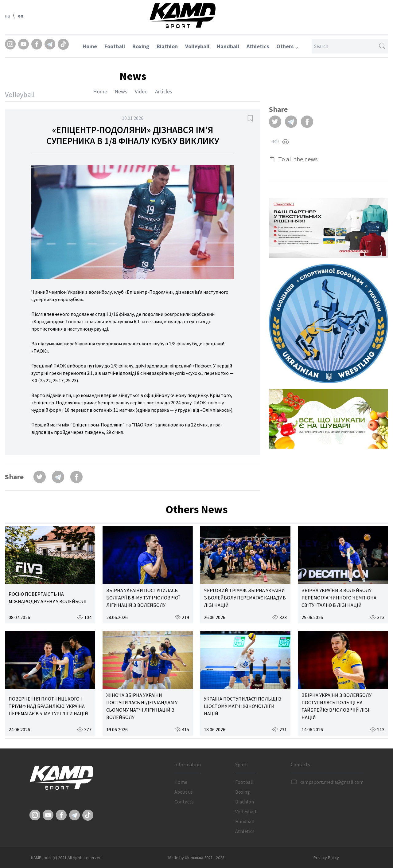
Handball (228, 46)
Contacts (184, 802)
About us (184, 792)
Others (287, 46)
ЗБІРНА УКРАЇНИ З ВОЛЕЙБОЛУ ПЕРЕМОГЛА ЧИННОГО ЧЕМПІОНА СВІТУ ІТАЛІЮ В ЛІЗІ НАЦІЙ (339, 598)
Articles (164, 91)
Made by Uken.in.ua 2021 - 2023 (196, 858)
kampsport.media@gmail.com (331, 782)
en (21, 16)
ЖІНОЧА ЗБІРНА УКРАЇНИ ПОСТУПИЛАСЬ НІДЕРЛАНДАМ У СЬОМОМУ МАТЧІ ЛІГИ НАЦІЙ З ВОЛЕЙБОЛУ (142, 706)
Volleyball (197, 46)
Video (141, 91)
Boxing (141, 46)
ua (7, 16)
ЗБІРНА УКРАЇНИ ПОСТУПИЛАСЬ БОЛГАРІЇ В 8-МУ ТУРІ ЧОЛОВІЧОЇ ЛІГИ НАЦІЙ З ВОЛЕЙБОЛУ (143, 598)
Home (90, 46)
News (121, 91)
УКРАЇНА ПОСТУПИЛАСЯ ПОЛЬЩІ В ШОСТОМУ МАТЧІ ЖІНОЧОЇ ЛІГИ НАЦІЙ (243, 706)
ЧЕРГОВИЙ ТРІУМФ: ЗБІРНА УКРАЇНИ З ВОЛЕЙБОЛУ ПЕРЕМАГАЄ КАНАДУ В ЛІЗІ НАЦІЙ (245, 598)
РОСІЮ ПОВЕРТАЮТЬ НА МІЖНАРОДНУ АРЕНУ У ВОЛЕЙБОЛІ (48, 598)
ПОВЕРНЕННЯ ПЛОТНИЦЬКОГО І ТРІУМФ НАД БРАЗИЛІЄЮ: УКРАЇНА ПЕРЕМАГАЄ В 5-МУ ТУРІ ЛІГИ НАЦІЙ (48, 706)
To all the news (298, 159)
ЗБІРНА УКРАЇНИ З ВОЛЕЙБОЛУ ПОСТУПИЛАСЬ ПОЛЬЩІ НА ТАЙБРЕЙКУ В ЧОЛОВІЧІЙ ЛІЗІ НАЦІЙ (337, 706)
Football (115, 46)
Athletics (258, 46)
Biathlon (167, 46)
